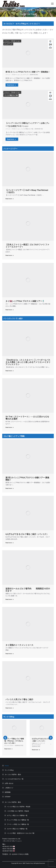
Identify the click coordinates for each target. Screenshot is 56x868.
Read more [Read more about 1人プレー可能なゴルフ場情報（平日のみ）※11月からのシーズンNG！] (8, 749)
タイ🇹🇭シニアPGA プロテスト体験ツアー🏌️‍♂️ (25, 301)
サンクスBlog (9, 770)
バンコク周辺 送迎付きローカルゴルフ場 (21, 833)
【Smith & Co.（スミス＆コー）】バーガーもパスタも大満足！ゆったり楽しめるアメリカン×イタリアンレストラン (28, 362)
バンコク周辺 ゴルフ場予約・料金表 (19, 807)
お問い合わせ (9, 783)
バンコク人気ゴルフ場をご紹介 (19, 699)
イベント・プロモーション (12, 41)
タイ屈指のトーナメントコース (19, 645)
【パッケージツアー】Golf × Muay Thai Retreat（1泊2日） (27, 191)
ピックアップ (8, 44)
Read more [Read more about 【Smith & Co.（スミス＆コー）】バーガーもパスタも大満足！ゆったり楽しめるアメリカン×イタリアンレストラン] (10, 371)
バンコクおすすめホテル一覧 (14, 779)
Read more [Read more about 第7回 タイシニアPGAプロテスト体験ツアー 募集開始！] (11, 85)
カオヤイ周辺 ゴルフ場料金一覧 (17, 829)
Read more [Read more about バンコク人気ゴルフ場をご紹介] (10, 708)
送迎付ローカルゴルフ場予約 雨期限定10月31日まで (28, 590)
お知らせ (34, 743)
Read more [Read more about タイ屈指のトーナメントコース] (10, 654)
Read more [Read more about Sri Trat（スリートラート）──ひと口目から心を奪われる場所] (10, 427)
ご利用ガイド (9, 788)
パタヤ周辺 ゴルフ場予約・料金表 (18, 811)
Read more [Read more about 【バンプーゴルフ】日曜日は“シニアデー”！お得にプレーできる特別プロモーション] (11, 139)
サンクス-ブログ (9, 746)
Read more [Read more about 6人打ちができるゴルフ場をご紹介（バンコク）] (10, 543)
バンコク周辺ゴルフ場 (11, 95)
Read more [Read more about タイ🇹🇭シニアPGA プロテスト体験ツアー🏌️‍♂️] (10, 310)
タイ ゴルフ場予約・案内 (13, 774)
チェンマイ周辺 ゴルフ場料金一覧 (18, 820)
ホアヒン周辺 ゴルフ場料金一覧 (17, 815)
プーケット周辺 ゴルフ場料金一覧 (18, 824)
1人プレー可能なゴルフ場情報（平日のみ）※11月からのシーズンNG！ (14, 741)
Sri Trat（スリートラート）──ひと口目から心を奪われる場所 (27, 418)
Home (7, 766)
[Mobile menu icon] (52, 4)
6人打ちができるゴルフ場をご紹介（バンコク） (27, 534)
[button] (5, 738)
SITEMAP (8, 797)
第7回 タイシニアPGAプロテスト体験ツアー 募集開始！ (28, 72)
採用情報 (8, 792)
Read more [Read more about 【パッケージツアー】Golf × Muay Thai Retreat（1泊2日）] (10, 199)
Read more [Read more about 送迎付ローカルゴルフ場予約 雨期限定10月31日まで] (10, 599)
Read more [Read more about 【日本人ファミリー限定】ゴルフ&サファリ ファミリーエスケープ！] (10, 255)
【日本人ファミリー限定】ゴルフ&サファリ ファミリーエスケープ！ (27, 246)
